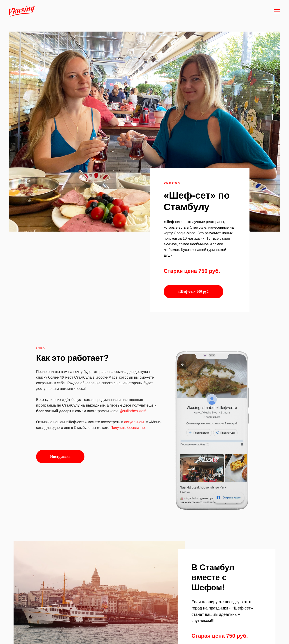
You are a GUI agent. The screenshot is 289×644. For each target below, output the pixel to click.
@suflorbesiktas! (133, 342)
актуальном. (134, 353)
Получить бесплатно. (128, 359)
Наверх (273, 635)
